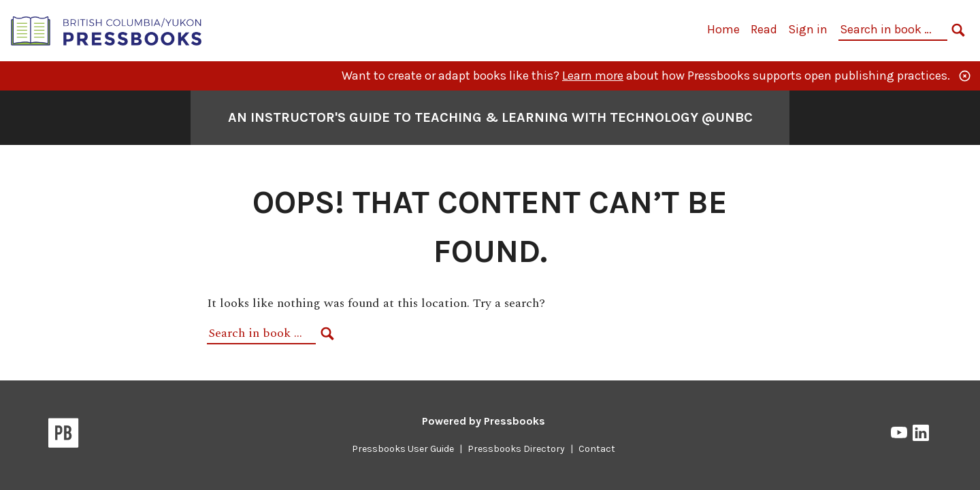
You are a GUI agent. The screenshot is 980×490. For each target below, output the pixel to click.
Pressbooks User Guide (403, 449)
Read (764, 29)
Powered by (484, 421)
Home (723, 29)
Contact (597, 449)
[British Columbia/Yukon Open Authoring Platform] (107, 30)
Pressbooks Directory (516, 449)
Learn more (593, 76)
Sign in (808, 29)
